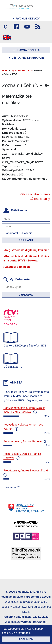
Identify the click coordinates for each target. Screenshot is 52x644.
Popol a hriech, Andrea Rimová (23, 441)
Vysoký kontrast (5, 27)
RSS (38, 27)
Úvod (5, 71)
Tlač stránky (42, 199)
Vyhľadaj (26, 295)
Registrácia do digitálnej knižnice (27, 250)
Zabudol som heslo (18, 267)
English (7, 38)
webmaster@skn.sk (33, 622)
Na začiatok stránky (37, 194)
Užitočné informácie (26, 58)
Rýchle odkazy (26, 19)
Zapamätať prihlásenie (17, 233)
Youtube (27, 27)
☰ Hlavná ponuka (26, 50)
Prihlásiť (26, 240)
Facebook (16, 27)
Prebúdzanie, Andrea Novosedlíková (26, 470)
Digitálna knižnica (21, 71)
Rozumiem (26, 639)
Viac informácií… (22, 633)
